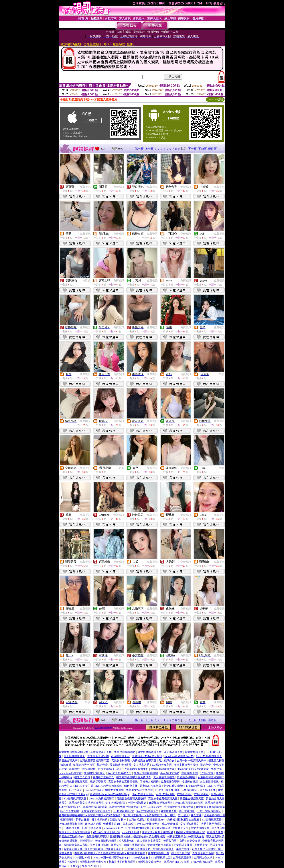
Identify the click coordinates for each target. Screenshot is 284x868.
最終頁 (212, 149)
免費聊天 (152, 234)
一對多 (87, 281)
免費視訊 (85, 187)
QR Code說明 (215, 100)
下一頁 (192, 149)
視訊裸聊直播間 (104, 728)
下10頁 (202, 149)
